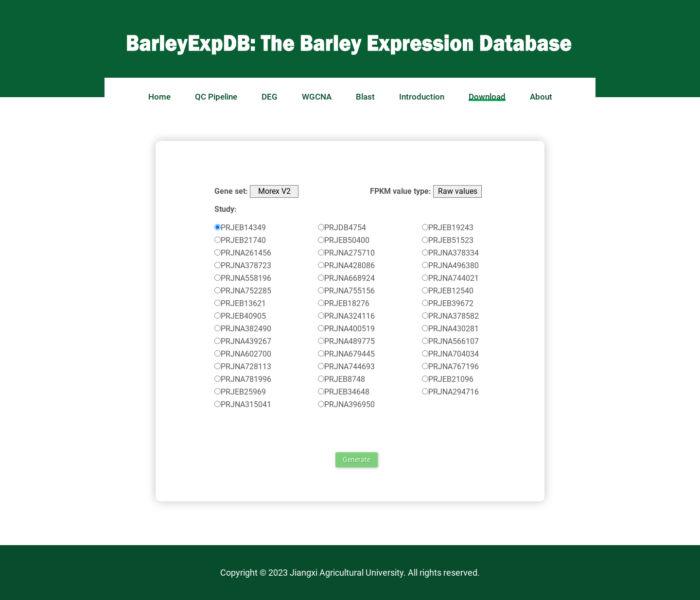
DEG (270, 97)
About (541, 97)
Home (159, 97)
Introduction (422, 97)
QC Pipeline (216, 97)
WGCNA (317, 97)
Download (487, 97)
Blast (365, 97)
